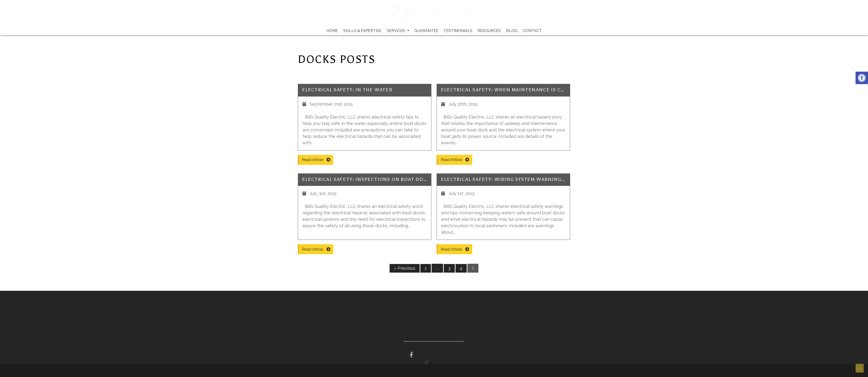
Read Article (316, 160)
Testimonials (458, 31)
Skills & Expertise (362, 31)
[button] (862, 78)
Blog (512, 31)
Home (332, 31)
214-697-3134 (296, 13)
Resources (489, 31)
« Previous (405, 268)
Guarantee (426, 31)
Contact (532, 31)
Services (398, 31)
